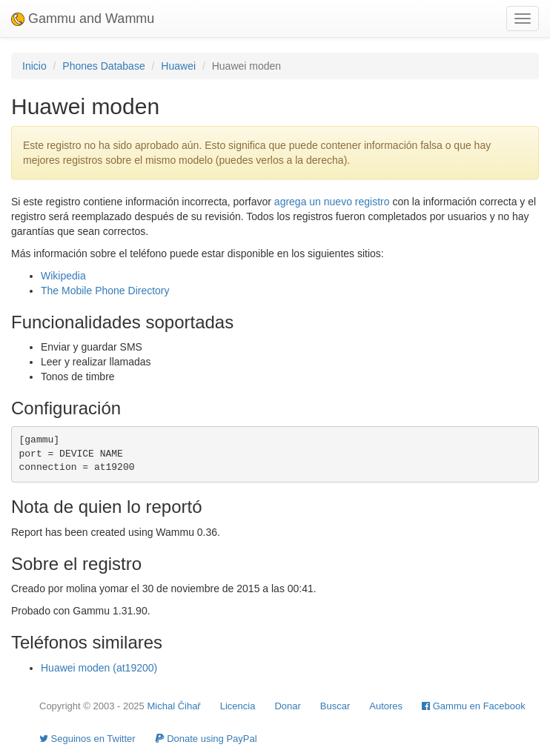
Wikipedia (63, 276)
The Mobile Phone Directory (105, 291)
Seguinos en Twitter (87, 739)
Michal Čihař (173, 706)
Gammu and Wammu (83, 19)
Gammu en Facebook (474, 706)
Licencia (238, 706)
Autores (386, 706)
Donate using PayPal (206, 739)
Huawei (178, 66)
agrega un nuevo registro (332, 202)
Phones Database (103, 66)
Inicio (34, 66)
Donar (287, 706)
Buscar (335, 706)
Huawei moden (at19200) (99, 668)
